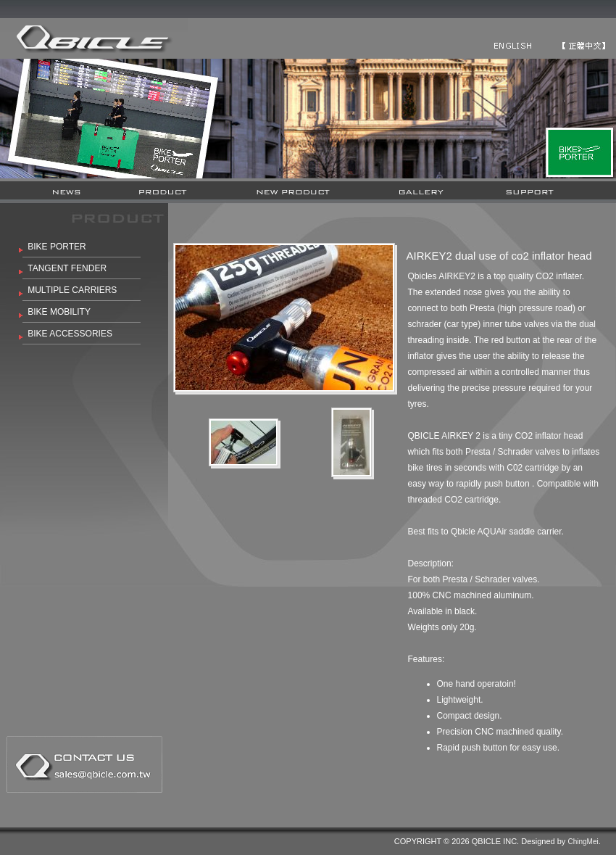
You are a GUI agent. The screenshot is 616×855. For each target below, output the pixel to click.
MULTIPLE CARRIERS (72, 290)
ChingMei (583, 842)
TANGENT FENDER (67, 268)
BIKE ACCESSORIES (70, 334)
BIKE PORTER (57, 247)
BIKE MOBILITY (59, 312)
